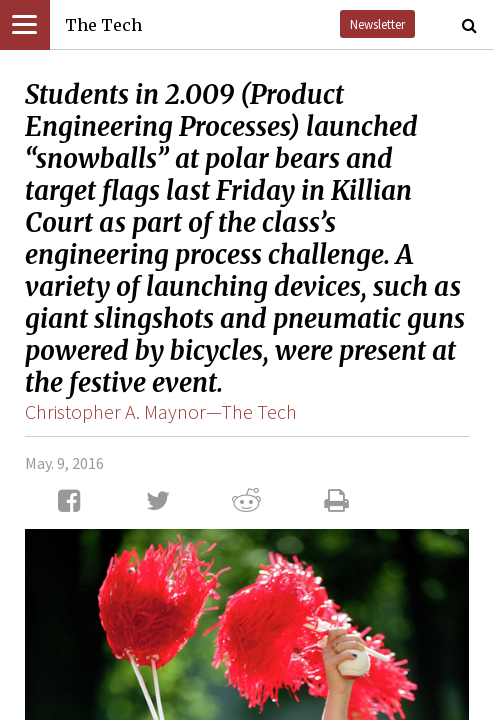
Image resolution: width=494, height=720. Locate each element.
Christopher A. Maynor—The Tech (161, 411)
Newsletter (377, 24)
